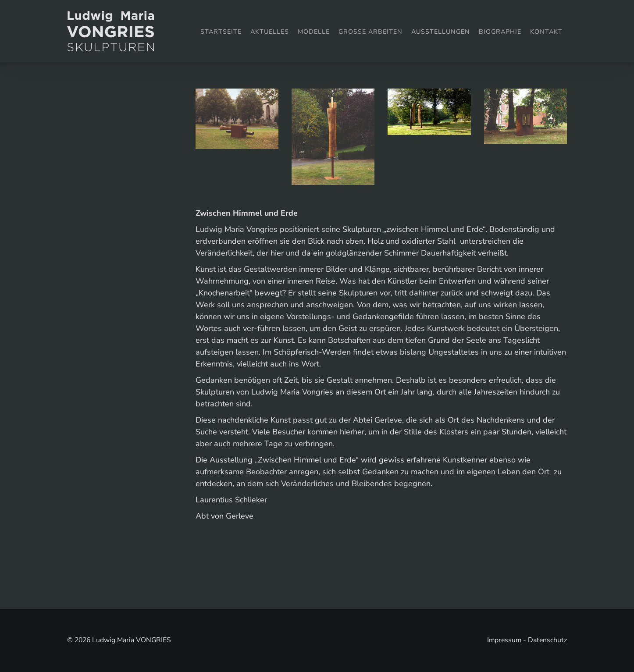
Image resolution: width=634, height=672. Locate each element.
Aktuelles (270, 32)
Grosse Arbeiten (370, 32)
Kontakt (546, 32)
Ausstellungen (441, 32)
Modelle (314, 32)
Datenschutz (547, 640)
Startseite (221, 32)
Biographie (500, 32)
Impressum (504, 640)
